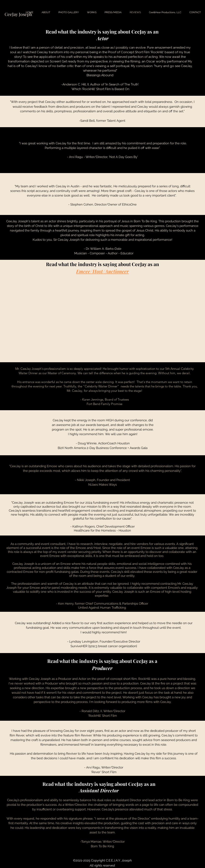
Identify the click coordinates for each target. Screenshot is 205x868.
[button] (69, 12)
